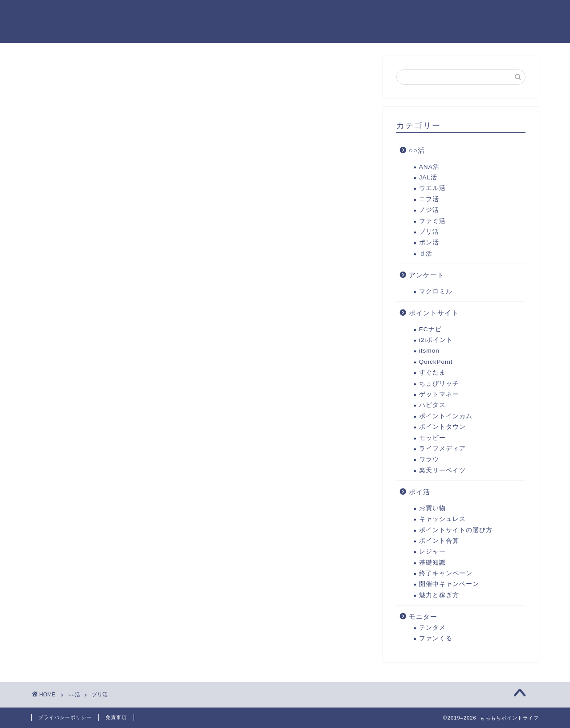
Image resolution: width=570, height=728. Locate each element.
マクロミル (436, 292)
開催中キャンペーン (449, 585)
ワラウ (429, 461)
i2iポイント (436, 341)
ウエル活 (432, 189)
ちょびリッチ (439, 384)
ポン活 (429, 244)
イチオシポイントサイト (304, 14)
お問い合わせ (171, 32)
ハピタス (432, 406)
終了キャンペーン (446, 575)
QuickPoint (436, 363)
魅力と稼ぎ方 (439, 596)
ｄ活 (426, 254)
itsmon (429, 352)
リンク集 (380, 14)
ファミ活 (432, 222)
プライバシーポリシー (452, 14)
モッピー (432, 439)
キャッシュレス (442, 520)
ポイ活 (419, 493)
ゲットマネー (439, 396)
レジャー (432, 553)
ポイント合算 (439, 542)
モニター (423, 618)
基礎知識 (432, 563)
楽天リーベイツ (442, 471)
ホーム (160, 14)
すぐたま (432, 374)
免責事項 (116, 717)
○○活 (417, 152)
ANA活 (429, 168)
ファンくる (436, 640)
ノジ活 (429, 211)
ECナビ (430, 330)
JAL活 (428, 179)
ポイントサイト (434, 314)
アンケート (427, 276)
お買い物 (432, 509)
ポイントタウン (442, 428)
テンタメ (432, 629)
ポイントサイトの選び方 (456, 531)
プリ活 (429, 233)
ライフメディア (442, 450)
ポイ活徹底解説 (218, 14)
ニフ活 (429, 200)
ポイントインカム (446, 417)
